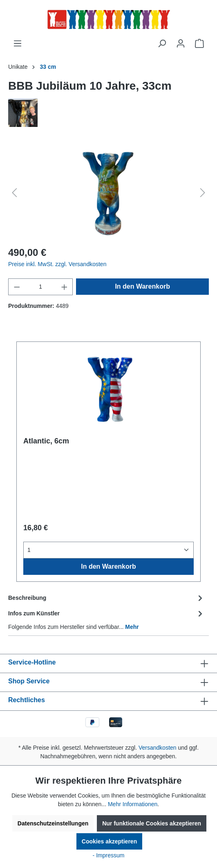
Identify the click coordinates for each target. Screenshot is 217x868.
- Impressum (109, 855)
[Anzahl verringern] (17, 287)
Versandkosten (158, 748)
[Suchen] (162, 43)
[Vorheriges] (14, 193)
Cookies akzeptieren (109, 841)
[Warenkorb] (199, 43)
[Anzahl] (41, 287)
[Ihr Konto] (181, 43)
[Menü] (18, 43)
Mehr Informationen (133, 804)
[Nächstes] (203, 193)
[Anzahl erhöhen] (65, 287)
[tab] (106, 598)
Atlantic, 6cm (46, 441)
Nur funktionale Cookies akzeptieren (152, 823)
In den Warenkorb (142, 286)
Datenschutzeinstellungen (53, 823)
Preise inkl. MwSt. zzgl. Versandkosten (57, 264)
